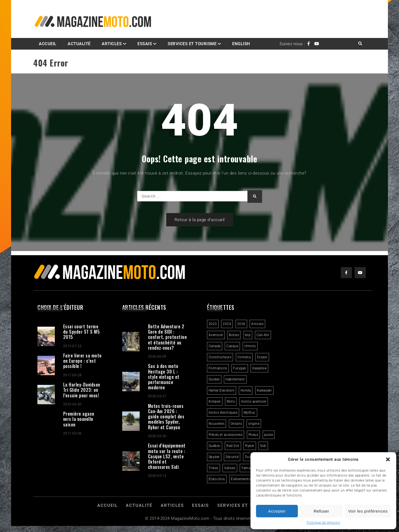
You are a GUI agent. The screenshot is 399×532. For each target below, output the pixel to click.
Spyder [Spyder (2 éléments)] (214, 457)
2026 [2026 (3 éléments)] (241, 324)
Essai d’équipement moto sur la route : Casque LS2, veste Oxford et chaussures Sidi (167, 456)
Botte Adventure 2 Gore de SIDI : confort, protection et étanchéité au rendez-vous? (167, 337)
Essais (145, 44)
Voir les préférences (368, 511)
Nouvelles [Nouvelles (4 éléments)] (217, 424)
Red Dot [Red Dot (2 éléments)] (233, 446)
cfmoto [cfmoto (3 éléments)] (250, 346)
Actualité (79, 44)
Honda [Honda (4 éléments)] (246, 390)
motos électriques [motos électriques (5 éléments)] (223, 413)
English (241, 44)
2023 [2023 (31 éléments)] (213, 324)
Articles (112, 44)
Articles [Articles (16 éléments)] (257, 324)
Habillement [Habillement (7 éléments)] (235, 379)
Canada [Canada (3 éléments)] (215, 346)
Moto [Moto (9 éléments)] (231, 401)
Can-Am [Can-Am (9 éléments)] (263, 335)
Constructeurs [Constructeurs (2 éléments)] (220, 357)
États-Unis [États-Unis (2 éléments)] (217, 479)
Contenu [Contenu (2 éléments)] (244, 357)
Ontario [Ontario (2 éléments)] (236, 424)
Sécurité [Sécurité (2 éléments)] (232, 457)
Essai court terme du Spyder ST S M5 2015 (82, 332)
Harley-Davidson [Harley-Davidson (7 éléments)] (222, 390)
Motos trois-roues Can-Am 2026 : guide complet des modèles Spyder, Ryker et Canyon (166, 417)
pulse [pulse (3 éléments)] (269, 435)
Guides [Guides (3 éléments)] (214, 379)
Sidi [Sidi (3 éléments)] (263, 446)
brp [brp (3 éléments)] (248, 335)
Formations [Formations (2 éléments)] (218, 368)
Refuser (321, 511)
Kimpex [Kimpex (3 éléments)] (215, 401)
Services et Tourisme (192, 44)
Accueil (48, 44)
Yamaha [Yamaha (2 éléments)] (248, 468)
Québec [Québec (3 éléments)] (215, 446)
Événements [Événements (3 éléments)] (241, 479)
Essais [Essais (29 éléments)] (262, 357)
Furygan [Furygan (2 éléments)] (240, 368)
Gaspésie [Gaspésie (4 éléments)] (259, 368)
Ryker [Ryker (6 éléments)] (250, 446)
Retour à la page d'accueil (200, 220)
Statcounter (11, 529)
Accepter (277, 511)
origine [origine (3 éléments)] (254, 424)
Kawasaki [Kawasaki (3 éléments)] (264, 390)
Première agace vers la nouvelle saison (79, 419)
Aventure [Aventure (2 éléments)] (216, 335)
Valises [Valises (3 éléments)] (230, 468)
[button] (388, 459)
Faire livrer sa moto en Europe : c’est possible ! (82, 361)
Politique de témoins (323, 523)
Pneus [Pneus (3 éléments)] (254, 435)
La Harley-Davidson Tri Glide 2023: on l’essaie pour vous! (82, 390)
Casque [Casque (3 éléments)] (232, 346)
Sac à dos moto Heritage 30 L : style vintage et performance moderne (164, 377)
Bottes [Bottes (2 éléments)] (234, 335)
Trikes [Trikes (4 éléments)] (213, 468)
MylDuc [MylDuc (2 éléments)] (250, 413)
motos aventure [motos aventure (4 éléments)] (254, 401)
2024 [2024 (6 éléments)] (227, 324)
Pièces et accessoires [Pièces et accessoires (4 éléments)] (226, 435)
